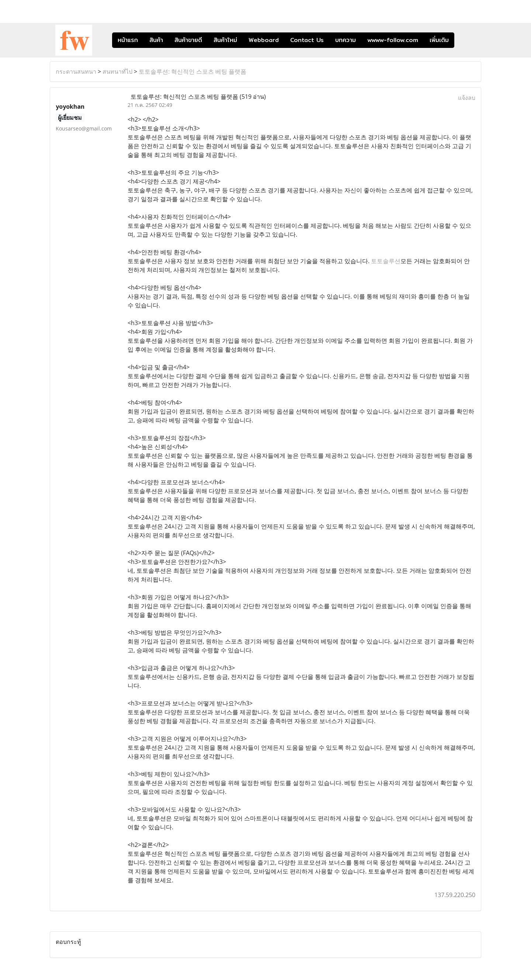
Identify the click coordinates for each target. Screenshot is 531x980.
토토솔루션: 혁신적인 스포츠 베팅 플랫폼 (192, 72)
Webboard (264, 40)
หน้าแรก (128, 40)
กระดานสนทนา (76, 72)
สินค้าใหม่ (225, 40)
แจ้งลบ (467, 98)
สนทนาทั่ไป (117, 72)
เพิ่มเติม (439, 40)
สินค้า (156, 40)
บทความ (346, 40)
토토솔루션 (386, 261)
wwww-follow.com (393, 40)
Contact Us (307, 40)
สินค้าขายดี (188, 40)
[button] (465, 40)
